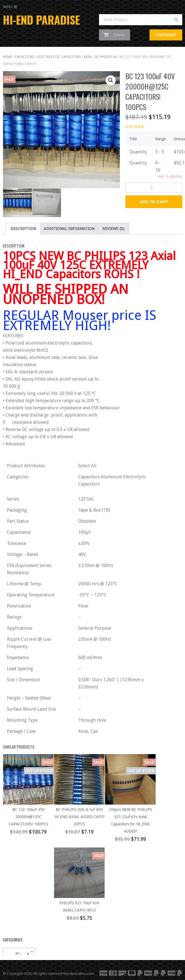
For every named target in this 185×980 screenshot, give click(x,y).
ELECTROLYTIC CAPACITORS (59, 57)
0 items (119, 35)
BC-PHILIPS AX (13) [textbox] (20, 954)
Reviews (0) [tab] (113, 229)
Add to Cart (154, 202)
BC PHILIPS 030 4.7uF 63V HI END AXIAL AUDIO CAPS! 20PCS (79, 817)
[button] (111, 80)
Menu (8, 7)
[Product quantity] (154, 188)
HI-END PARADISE (41, 20)
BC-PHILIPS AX (106, 57)
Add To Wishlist (170, 176)
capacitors (25, 57)
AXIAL (88, 57)
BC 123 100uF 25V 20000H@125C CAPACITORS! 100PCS (28, 817)
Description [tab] (23, 229)
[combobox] (19, 952)
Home (7, 57)
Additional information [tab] (69, 229)
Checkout (166, 35)
